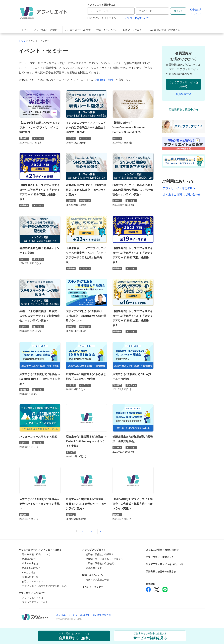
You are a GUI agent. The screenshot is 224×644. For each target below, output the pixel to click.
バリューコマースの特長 (78, 30)
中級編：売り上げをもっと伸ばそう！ (105, 559)
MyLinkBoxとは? (31, 568)
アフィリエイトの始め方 (47, 30)
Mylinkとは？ (29, 559)
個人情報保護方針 (102, 615)
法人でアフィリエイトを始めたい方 (164, 564)
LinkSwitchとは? (31, 563)
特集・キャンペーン (107, 30)
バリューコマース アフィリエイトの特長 (40, 550)
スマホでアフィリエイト (35, 602)
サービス (73, 615)
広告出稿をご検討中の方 (184, 109)
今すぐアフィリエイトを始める (184, 84)
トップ (25, 30)
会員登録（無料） (105, 80)
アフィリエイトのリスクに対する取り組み (44, 586)
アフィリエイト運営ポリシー (180, 188)
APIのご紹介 (29, 572)
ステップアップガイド (94, 550)
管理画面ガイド (94, 568)
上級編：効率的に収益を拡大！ (102, 563)
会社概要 (61, 615)
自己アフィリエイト (134, 30)
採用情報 (85, 615)
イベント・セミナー (93, 587)
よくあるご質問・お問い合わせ (182, 195)
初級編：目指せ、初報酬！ (100, 554)
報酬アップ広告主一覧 (97, 580)
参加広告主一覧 (30, 577)
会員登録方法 (184, 94)
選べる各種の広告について (36, 554)
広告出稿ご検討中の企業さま (165, 30)
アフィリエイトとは (33, 598)
